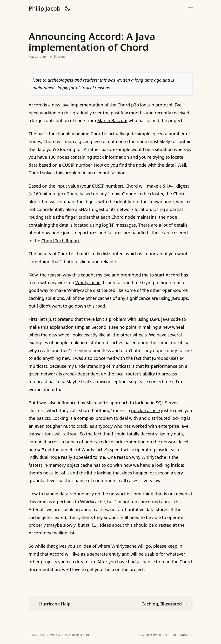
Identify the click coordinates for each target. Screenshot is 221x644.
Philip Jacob (45, 8)
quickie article (146, 410)
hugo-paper (183, 635)
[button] (67, 9)
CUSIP (68, 165)
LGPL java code (165, 319)
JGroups (180, 298)
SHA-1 (169, 186)
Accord (36, 105)
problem (117, 319)
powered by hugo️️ (152, 635)
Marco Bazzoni (112, 120)
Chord (124, 105)
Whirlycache (88, 283)
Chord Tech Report (60, 241)
